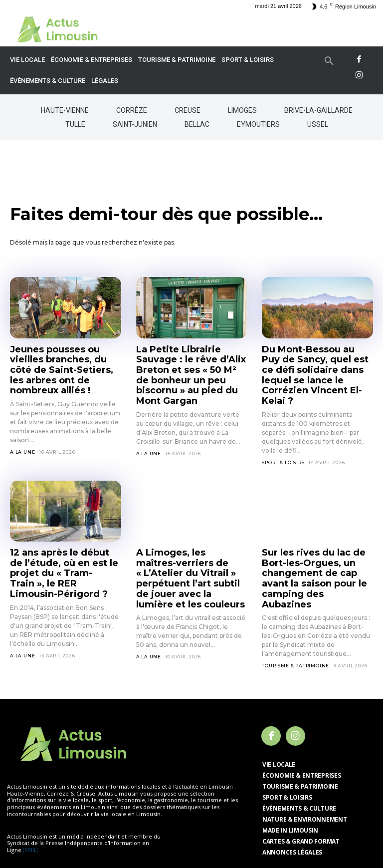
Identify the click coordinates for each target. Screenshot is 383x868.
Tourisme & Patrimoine (295, 628)
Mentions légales (118, 837)
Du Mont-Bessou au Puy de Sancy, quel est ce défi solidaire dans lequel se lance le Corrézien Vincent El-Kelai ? (316, 366)
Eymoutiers (258, 124)
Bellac (197, 124)
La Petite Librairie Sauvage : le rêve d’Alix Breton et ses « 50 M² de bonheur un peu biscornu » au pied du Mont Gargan (191, 366)
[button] (329, 61)
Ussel (318, 124)
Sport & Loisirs (283, 443)
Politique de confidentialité (196, 837)
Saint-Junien (135, 124)
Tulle (75, 124)
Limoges (242, 110)
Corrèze (132, 110)
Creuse (188, 110)
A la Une (22, 435)
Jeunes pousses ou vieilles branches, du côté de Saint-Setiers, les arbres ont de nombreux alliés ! (65, 362)
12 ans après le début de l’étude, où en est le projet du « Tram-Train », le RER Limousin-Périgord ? (63, 546)
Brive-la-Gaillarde (318, 110)
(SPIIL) (31, 812)
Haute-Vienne (65, 110)
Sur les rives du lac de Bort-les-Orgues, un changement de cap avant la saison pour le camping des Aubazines (317, 550)
